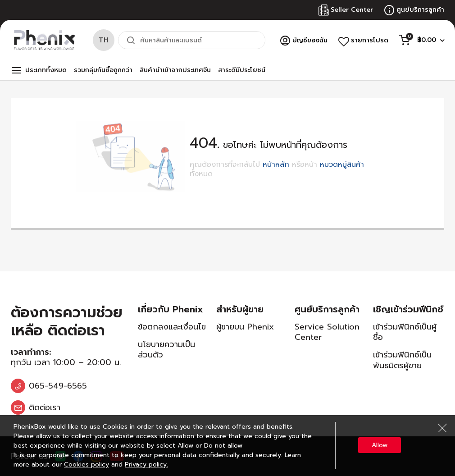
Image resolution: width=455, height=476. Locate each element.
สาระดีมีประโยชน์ (242, 70)
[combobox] (192, 40)
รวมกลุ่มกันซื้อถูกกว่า (103, 70)
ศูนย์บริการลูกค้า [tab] (327, 309)
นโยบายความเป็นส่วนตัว (166, 350)
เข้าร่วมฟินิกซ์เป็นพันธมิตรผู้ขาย (402, 360)
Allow (380, 445)
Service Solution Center (327, 332)
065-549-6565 (58, 386)
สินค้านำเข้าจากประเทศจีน (175, 70)
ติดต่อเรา (45, 407)
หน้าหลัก (276, 165)
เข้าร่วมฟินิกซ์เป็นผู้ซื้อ (405, 332)
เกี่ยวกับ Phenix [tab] (171, 309)
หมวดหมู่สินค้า (342, 165)
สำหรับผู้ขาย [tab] (240, 309)
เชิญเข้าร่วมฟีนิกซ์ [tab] (408, 309)
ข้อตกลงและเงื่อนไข (172, 327)
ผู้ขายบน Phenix (245, 327)
